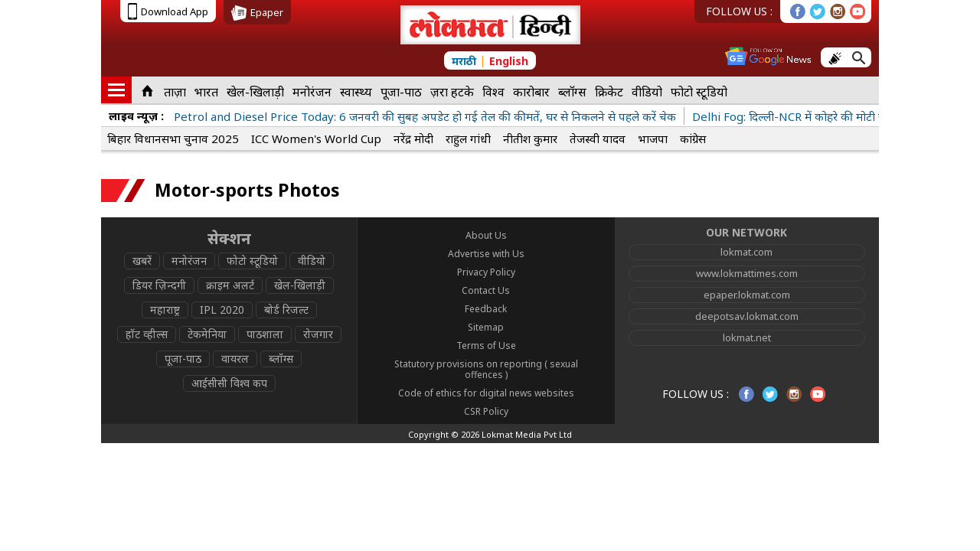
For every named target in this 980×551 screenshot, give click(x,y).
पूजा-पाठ (401, 92)
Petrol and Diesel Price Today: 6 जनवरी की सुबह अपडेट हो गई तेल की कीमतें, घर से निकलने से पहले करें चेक (425, 116)
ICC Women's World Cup (316, 139)
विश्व (493, 92)
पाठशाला (265, 334)
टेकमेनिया (207, 334)
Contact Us (486, 290)
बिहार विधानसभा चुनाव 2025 (173, 139)
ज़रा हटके (452, 92)
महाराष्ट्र (165, 310)
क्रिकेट (609, 92)
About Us (486, 235)
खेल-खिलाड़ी (255, 92)
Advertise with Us (486, 254)
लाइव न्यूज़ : (136, 116)
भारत (206, 92)
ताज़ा (175, 92)
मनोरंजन (312, 92)
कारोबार (531, 92)
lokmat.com (746, 252)
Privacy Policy (486, 272)
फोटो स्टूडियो (699, 92)
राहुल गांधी (468, 139)
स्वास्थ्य (356, 92)
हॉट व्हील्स (147, 334)
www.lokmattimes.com (747, 273)
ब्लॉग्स (572, 92)
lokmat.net (747, 337)
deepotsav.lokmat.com (747, 316)
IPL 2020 (222, 310)
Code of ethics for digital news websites (486, 393)
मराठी (464, 61)
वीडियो (647, 92)
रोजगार (318, 334)
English (509, 61)
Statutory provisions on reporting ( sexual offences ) (486, 369)
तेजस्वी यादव (598, 139)
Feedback (486, 309)
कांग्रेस (693, 139)
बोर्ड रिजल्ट (286, 310)
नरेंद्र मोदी (413, 139)
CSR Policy (486, 411)
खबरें (142, 261)
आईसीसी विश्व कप (229, 383)
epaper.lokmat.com (747, 295)
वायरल (235, 359)
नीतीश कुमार (530, 139)
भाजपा (653, 139)
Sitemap (486, 327)
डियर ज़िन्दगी (159, 285)
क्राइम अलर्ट (230, 285)
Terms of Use (486, 346)
